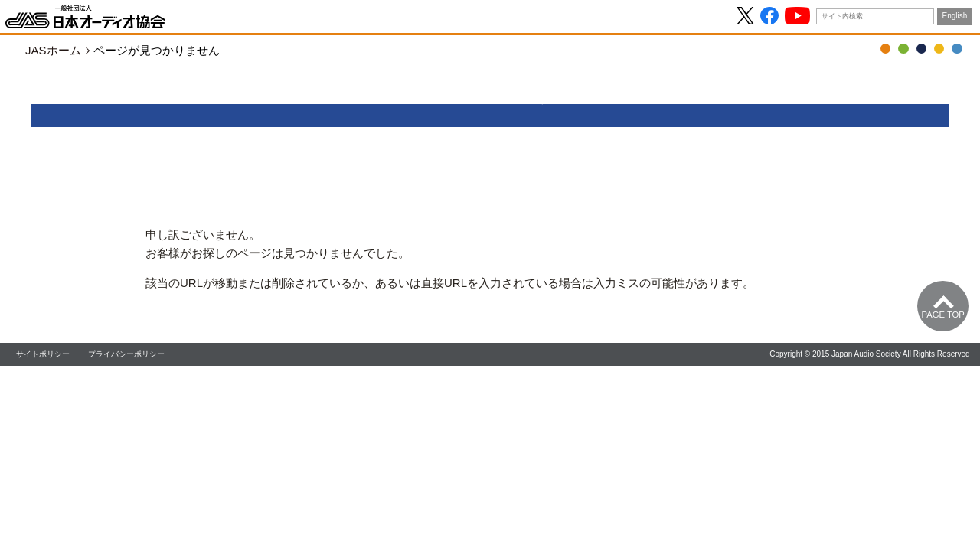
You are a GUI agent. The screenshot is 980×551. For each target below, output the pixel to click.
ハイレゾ (939, 49)
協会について (957, 49)
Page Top (943, 315)
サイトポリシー (43, 354)
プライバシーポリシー (126, 354)
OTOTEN (885, 49)
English (955, 16)
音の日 (903, 49)
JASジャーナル (921, 49)
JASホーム (53, 50)
